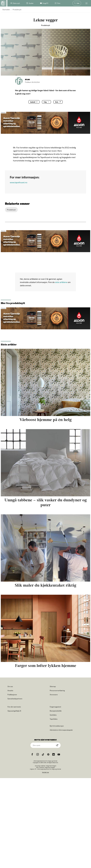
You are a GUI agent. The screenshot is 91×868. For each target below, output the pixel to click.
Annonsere (54, 695)
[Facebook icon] (32, 754)
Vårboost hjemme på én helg (45, 420)
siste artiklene (61, 282)
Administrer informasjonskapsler (61, 730)
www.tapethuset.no (19, 182)
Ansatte (10, 691)
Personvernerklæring (57, 691)
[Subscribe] (57, 745)
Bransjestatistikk (56, 711)
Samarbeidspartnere (15, 699)
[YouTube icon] (59, 754)
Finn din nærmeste (14, 707)
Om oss (10, 686)
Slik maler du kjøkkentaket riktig (45, 585)
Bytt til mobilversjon (57, 726)
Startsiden (6, 10)
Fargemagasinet (55, 707)
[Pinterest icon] (48, 754)
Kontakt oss (45, 772)
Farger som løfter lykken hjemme (46, 666)
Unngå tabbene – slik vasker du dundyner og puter (46, 502)
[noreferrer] (54, 754)
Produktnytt (17, 10)
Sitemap (53, 686)
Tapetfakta (54, 719)
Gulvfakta (53, 715)
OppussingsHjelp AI (14, 711)
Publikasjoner (12, 695)
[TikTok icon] (43, 754)
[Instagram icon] (38, 754)
